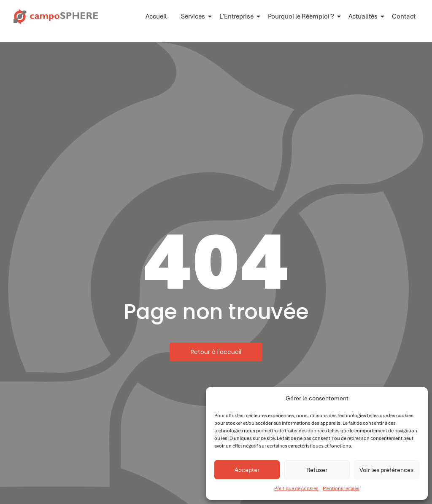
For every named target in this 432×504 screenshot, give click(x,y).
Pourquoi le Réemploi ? (302, 16)
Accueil (156, 16)
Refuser (317, 470)
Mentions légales (341, 488)
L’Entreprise (238, 16)
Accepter (247, 470)
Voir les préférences (386, 470)
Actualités (364, 16)
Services (194, 16)
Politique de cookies (296, 488)
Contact (404, 16)
